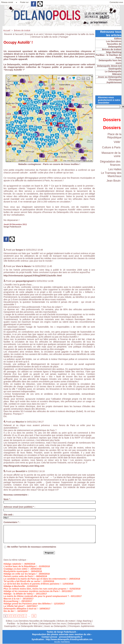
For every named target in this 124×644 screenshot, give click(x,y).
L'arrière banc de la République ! (20, 566)
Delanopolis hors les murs (53, 623)
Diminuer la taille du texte (44, 37)
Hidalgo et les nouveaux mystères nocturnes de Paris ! (32, 591)
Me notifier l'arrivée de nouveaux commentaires (32, 547)
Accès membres (62, 642)
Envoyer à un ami (34, 34)
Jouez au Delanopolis (55, 626)
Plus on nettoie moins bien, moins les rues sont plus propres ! (36, 589)
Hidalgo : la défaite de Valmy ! (19, 594)
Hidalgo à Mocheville (14, 586)
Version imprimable (55, 34)
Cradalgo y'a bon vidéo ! (16, 569)
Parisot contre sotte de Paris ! (19, 576)
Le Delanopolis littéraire (30, 626)
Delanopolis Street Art (79, 623)
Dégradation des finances (110, 163)
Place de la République (114, 136)
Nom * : (7, 499)
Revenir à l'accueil (14, 34)
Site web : (9, 515)
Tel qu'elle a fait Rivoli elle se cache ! (22, 581)
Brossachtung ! (12, 601)
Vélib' (117, 142)
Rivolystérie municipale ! (16, 571)
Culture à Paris (111, 147)
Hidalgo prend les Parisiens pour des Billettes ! (28, 604)
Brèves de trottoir (22, 30)
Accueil (7, 30)
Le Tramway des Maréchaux (111, 175)
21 (34, 616)
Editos (9, 621)
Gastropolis (10, 626)
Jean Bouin (113, 181)
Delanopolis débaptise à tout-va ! (20, 609)
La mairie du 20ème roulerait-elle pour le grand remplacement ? (36, 596)
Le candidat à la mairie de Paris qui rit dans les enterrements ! (35, 579)
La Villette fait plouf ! (14, 606)
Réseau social (7, 2)
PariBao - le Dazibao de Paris (22, 623)
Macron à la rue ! (12, 599)
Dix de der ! (9, 611)
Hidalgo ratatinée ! (13, 564)
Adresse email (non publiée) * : (19, 507)
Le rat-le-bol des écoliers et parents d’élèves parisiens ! (32, 584)
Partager (64, 37)
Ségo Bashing (85, 621)
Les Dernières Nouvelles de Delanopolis (35, 621)
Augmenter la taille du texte (80, 34)
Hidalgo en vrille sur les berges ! (20, 574)
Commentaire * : (12, 522)
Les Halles (115, 169)
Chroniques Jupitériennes (81, 626)
